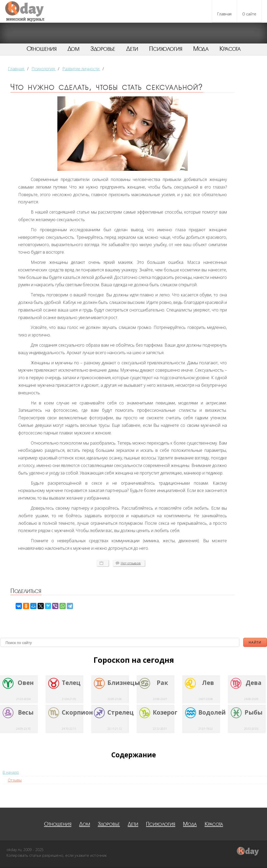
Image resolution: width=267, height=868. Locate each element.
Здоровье (103, 49)
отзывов (131, 563)
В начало (11, 772)
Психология (166, 49)
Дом (74, 49)
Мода (201, 49)
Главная (224, 14)
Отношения (42, 49)
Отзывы (15, 780)
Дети (132, 49)
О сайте (249, 14)
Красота (230, 49)
